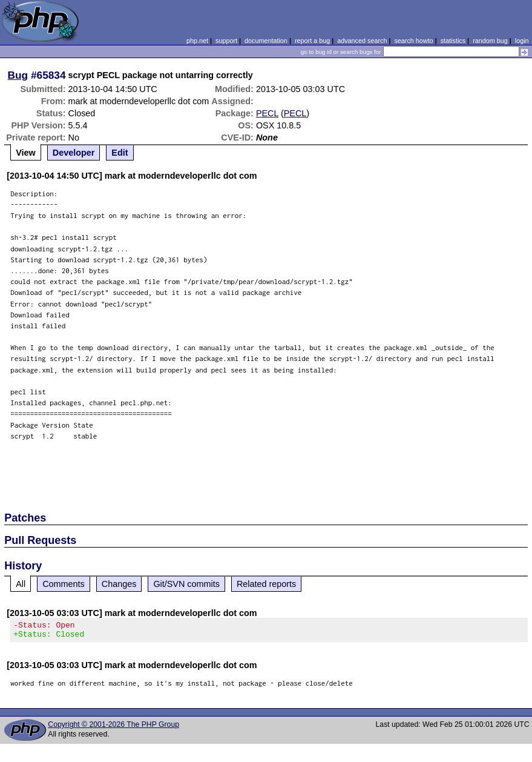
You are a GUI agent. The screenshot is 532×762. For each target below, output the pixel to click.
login (522, 41)
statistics (453, 41)
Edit (120, 153)
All (21, 584)
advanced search (362, 41)
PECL (267, 113)
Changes (119, 584)
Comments (64, 584)
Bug (18, 75)
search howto (413, 41)
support (226, 41)
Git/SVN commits (186, 584)
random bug (490, 41)
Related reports (266, 584)
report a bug (312, 41)
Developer (74, 153)
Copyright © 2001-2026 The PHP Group (113, 728)
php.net (197, 41)
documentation (266, 41)
